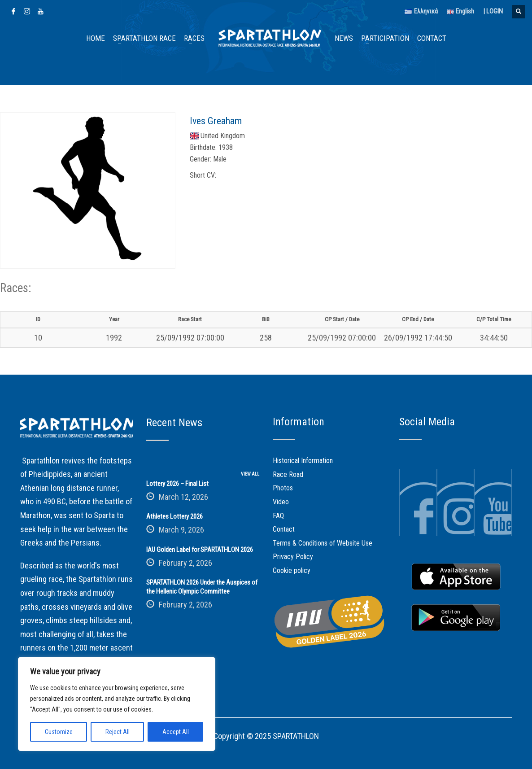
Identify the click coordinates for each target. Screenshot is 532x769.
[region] (117, 704)
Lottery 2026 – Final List (177, 484)
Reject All (118, 732)
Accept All (176, 732)
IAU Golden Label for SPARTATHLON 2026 (200, 550)
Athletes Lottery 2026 (174, 516)
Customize (59, 732)
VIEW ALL (250, 474)
